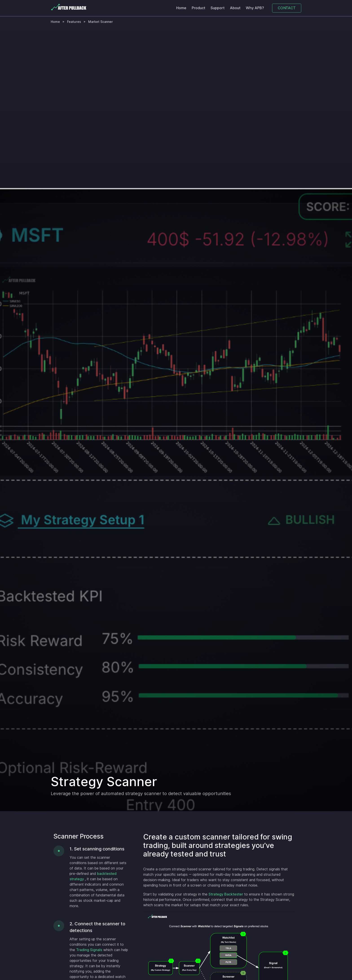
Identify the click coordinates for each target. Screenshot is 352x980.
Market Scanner (101, 22)
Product (198, 8)
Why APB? (255, 8)
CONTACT (287, 8)
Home (181, 8)
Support (218, 8)
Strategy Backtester (226, 894)
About (235, 8)
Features (74, 22)
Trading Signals (89, 950)
